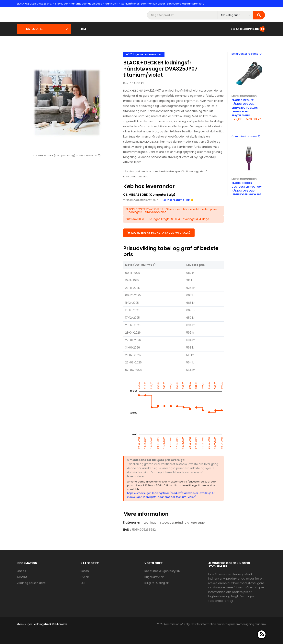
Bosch (85, 571)
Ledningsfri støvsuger (159, 523)
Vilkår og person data (31, 583)
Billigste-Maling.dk (157, 583)
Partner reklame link (178, 200)
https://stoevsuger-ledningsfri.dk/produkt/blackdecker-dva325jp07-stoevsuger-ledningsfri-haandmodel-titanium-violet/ (171, 495)
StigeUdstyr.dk (154, 577)
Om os (21, 571)
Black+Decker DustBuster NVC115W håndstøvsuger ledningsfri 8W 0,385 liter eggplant (247, 191)
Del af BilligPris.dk (248, 29)
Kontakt (22, 577)
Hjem (82, 29)
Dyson (85, 577)
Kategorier (44, 29)
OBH (83, 583)
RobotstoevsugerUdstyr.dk (162, 571)
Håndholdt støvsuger (190, 523)
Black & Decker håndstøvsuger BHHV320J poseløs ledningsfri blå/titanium (245, 108)
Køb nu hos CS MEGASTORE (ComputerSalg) (159, 233)
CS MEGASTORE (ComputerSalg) (149, 195)
